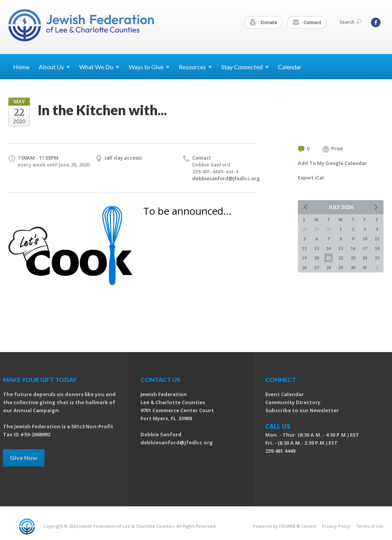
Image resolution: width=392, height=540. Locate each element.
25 (377, 258)
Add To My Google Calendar (332, 163)
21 (328, 258)
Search (350, 22)
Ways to (149, 67)
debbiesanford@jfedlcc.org (226, 178)
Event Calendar (285, 394)
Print (333, 149)
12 (304, 248)
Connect (307, 23)
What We (99, 67)
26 (304, 267)
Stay (245, 67)
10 (365, 239)
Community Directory (293, 402)
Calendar (290, 67)
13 (317, 248)
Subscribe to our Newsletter (302, 410)
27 (317, 267)
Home (21, 67)
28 (328, 267)
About (54, 67)
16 (353, 248)
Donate (263, 23)
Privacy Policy (336, 526)
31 (365, 267)
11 (377, 239)
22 (341, 258)
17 (365, 248)
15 (341, 248)
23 (353, 258)
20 (317, 258)
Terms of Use (370, 526)
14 (328, 248)
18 (377, 248)
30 (353, 267)
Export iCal (311, 178)
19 (304, 258)
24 (365, 258)
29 (341, 267)
